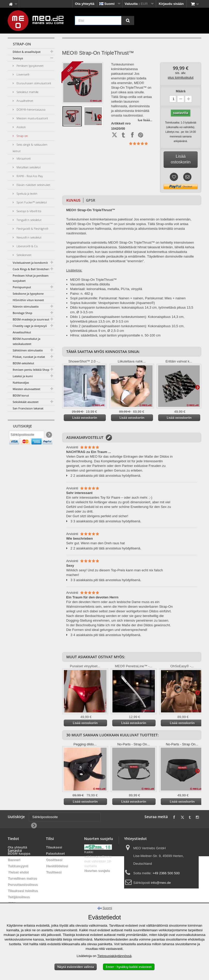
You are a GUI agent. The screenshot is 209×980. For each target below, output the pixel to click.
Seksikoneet (24, 255)
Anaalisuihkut (22, 332)
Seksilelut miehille (27, 92)
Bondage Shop (22, 313)
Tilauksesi (54, 847)
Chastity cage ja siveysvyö (30, 326)
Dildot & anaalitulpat (27, 52)
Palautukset (55, 854)
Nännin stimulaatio (26, 306)
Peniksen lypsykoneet (30, 66)
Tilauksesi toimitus (23, 891)
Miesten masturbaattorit (32, 118)
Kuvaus (73, 200)
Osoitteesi (54, 860)
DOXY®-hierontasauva (31, 109)
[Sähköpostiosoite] (27, 436)
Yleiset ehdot (18, 872)
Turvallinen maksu (22, 878)
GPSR (91, 200)
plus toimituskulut (181, 77)
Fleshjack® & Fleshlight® (32, 229)
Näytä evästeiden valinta (76, 967)
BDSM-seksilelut (23, 363)
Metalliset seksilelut (28, 167)
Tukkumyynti (18, 866)
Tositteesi (54, 872)
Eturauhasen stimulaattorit (33, 83)
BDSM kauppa (19, 854)
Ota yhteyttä (85, 4)
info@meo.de (161, 883)
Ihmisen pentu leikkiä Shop (31, 370)
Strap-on (22, 136)
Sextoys (18, 58)
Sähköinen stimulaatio (28, 350)
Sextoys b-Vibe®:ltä (29, 211)
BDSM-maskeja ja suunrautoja (33, 319)
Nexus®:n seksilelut (29, 237)
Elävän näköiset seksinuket (33, 185)
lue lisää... (145, 120)
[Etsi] (128, 20)
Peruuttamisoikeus (23, 884)
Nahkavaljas (21, 382)
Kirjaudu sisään (171, 4)
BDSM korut (21, 395)
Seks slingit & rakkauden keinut (30, 148)
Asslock (21, 127)
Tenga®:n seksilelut (29, 220)
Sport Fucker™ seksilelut (31, 202)
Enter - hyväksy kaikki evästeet (129, 967)
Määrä (181, 91)
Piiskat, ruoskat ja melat (29, 357)
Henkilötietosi (57, 866)
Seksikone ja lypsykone (28, 294)
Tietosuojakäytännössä (114, 956)
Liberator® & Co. (27, 246)
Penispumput (22, 287)
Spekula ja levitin (27, 193)
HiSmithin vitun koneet (28, 300)
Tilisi (50, 839)
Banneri (14, 860)
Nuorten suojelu (97, 871)
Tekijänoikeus (19, 897)
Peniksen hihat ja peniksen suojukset (31, 278)
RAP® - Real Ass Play (29, 176)
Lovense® (23, 74)
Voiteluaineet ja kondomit (30, 263)
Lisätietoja (99, 116)
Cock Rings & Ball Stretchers (31, 269)
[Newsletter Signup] (49, 436)
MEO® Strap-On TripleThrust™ (94, 280)
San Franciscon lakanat (28, 408)
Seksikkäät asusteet (26, 402)
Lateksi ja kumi (23, 376)
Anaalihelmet (25, 101)
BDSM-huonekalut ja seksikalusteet (26, 341)
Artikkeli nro (121, 123)
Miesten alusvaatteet (26, 389)
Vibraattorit (23, 158)
